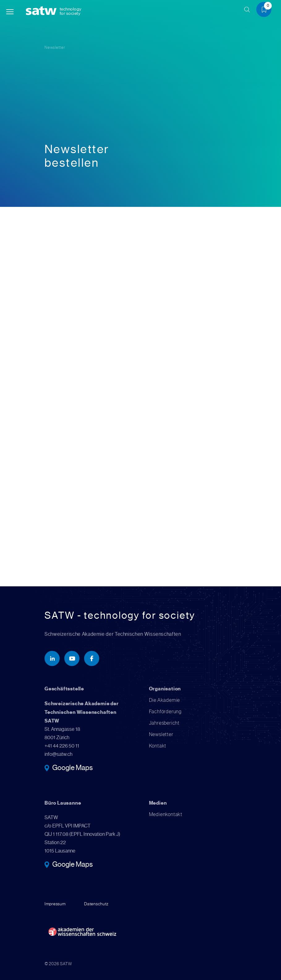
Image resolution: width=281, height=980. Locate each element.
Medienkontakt (166, 815)
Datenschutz (96, 904)
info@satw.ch (58, 754)
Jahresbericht (164, 723)
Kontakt (158, 746)
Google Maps (72, 768)
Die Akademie (165, 700)
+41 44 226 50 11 (62, 746)
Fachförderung (165, 712)
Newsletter (55, 47)
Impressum (55, 904)
